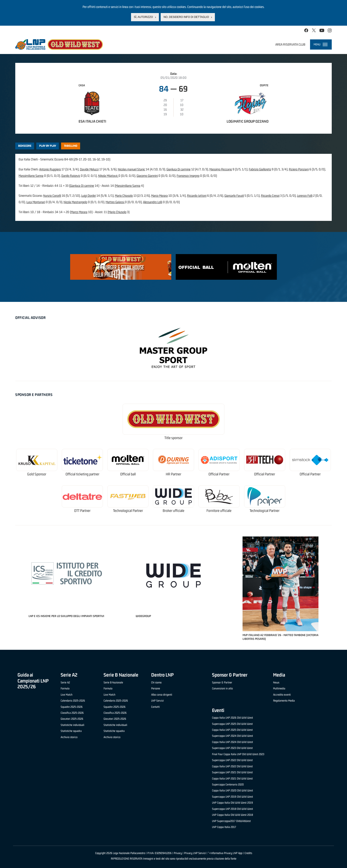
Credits (248, 853)
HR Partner (173, 474)
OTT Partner (82, 511)
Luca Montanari (36, 202)
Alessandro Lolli (153, 202)
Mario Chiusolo (124, 196)
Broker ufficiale (173, 511)
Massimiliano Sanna (31, 176)
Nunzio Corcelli (52, 196)
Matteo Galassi (115, 202)
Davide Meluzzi (89, 169)
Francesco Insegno (188, 176)
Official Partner (219, 474)
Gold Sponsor (37, 474)
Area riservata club (290, 44)
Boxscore (25, 146)
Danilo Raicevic (71, 176)
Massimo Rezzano (221, 169)
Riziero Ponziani (299, 169)
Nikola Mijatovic (108, 176)
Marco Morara (159, 196)
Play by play (48, 146)
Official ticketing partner (82, 474)
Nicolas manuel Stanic (131, 169)
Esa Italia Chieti (92, 121)
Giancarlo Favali (234, 196)
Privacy (178, 853)
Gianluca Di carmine (178, 169)
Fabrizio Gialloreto (260, 169)
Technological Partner (128, 511)
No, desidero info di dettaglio (186, 17)
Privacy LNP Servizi (195, 853)
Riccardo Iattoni (197, 196)
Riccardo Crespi (270, 196)
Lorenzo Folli (305, 196)
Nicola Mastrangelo (75, 202)
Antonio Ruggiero (50, 169)
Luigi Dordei (89, 196)
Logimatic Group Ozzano (248, 121)
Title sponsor (173, 438)
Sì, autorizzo (143, 17)
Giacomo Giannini (147, 176)
